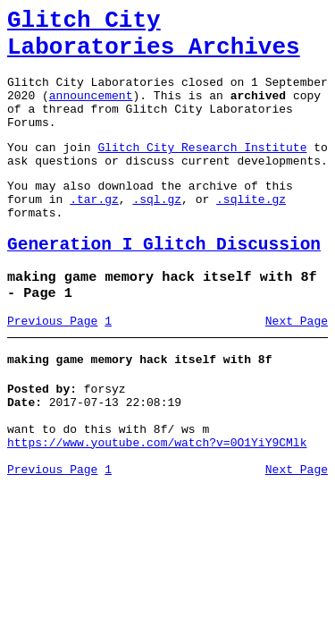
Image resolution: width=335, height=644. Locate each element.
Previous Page (52, 366)
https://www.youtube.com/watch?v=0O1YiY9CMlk (157, 501)
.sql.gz (157, 231)
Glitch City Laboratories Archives (154, 39)
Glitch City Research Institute (202, 171)
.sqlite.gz (251, 231)
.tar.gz (94, 231)
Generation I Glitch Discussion (164, 282)
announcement (91, 111)
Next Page (297, 366)
